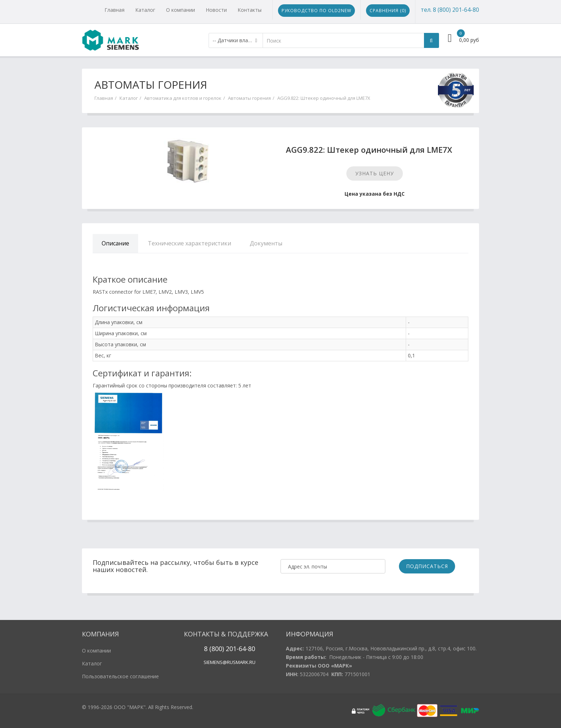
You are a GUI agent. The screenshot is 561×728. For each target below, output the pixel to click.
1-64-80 (244, 649)
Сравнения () (388, 11)
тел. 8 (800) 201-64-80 (450, 10)
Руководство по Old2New (316, 11)
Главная (114, 10)
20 (228, 649)
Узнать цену (375, 173)
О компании (181, 10)
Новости (216, 10)
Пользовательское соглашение (120, 676)
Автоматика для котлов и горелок (183, 98)
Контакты (250, 10)
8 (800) (214, 649)
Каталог (145, 10)
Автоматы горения (249, 98)
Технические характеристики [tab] (189, 243)
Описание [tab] (115, 243)
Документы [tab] (266, 243)
